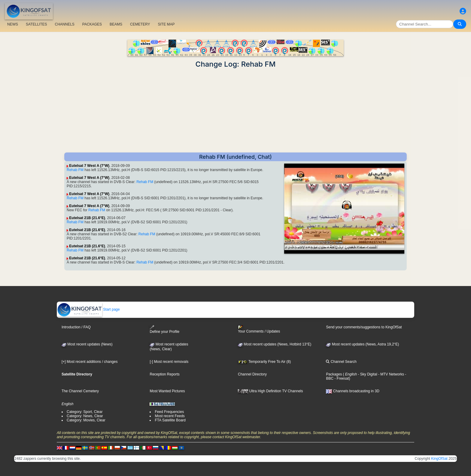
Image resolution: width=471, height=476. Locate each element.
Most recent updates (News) (87, 344)
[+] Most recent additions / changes (90, 362)
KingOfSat (439, 459)
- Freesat (341, 378)
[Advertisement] (235, 110)
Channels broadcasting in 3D (352, 391)
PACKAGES (92, 24)
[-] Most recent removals (169, 362)
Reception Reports (164, 374)
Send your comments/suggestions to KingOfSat (364, 327)
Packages (334, 374)
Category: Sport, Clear (85, 412)
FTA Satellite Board (170, 420)
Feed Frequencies (169, 412)
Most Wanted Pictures (167, 391)
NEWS (13, 24)
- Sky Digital (367, 374)
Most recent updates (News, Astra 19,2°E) (362, 344)
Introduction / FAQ (76, 327)
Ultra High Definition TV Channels (270, 391)
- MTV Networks (391, 374)
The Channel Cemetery (80, 391)
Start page (88, 309)
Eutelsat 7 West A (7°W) (89, 166)
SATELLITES (36, 24)
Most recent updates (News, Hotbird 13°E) (275, 344)
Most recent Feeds (170, 416)
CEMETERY (140, 24)
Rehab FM (75, 170)
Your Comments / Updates (259, 329)
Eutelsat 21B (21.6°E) (87, 218)
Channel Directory (252, 374)
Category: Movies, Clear (86, 420)
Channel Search (341, 362)
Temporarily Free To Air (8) (264, 362)
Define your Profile (164, 329)
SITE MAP (166, 24)
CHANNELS (64, 24)
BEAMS (116, 24)
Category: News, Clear (85, 416)
